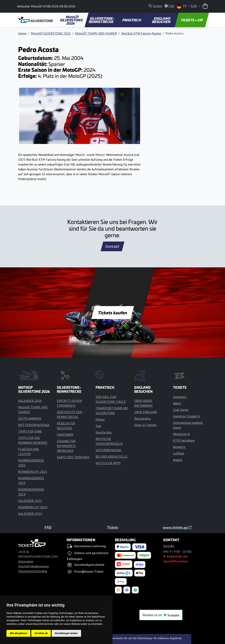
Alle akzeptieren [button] (18, 633)
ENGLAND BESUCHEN (161, 20)
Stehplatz (180, 397)
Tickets (113, 527)
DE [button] (182, 6)
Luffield (178, 453)
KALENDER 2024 (30, 514)
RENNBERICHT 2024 (33, 507)
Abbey (177, 403)
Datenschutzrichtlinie (33, 571)
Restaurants (143, 418)
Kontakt (112, 246)
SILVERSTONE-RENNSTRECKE (102, 20)
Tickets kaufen (112, 313)
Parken (100, 419)
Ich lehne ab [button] (41, 633)
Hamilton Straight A (186, 416)
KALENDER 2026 (30, 401)
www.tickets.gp (177, 527)
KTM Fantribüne (184, 440)
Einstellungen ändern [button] (66, 633)
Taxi (98, 426)
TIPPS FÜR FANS (30, 431)
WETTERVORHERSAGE (34, 425)
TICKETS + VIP (192, 20)
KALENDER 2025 (30, 501)
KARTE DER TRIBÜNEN (73, 457)
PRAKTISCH (132, 20)
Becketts (179, 447)
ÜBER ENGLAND (146, 412)
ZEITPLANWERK (30, 418)
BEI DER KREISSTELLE (111, 456)
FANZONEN (65, 435)
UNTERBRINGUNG (108, 450)
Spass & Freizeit (145, 425)
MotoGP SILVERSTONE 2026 (72, 20)
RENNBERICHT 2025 (33, 472)
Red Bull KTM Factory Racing (141, 33)
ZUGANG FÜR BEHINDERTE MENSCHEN (66, 446)
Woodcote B (181, 434)
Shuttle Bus (104, 432)
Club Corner (181, 410)
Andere (178, 460)
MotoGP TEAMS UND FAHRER (96, 33)
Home (22, 33)
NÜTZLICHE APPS (108, 463)
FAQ (48, 527)
